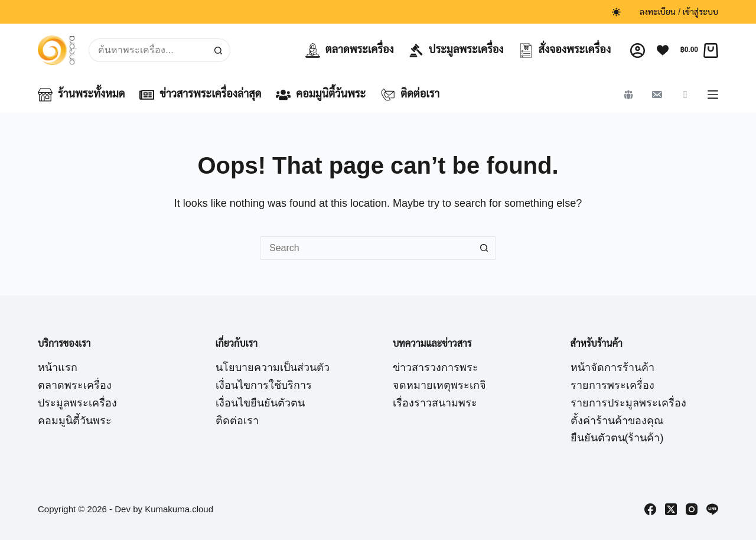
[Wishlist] (663, 50)
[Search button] (219, 50)
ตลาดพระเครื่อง (350, 51)
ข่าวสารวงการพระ (436, 367)
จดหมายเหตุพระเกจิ (439, 385)
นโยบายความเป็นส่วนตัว (273, 367)
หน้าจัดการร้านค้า (612, 367)
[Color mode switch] (616, 12)
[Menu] (713, 95)
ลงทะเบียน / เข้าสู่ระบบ (679, 12)
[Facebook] (650, 509)
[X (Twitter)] (671, 509)
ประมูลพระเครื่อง (456, 51)
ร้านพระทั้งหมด (81, 95)
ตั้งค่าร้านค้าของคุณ (617, 421)
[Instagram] (692, 509)
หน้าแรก (58, 367)
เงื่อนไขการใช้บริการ (264, 385)
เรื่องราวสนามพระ (435, 403)
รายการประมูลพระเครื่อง (628, 403)
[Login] (638, 51)
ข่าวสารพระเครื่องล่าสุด (200, 95)
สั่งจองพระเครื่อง (565, 51)
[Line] (712, 509)
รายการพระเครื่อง (612, 385)
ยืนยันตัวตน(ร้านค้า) (617, 438)
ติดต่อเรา (410, 95)
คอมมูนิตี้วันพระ (321, 95)
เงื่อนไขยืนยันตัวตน (260, 403)
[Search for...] (147, 50)
